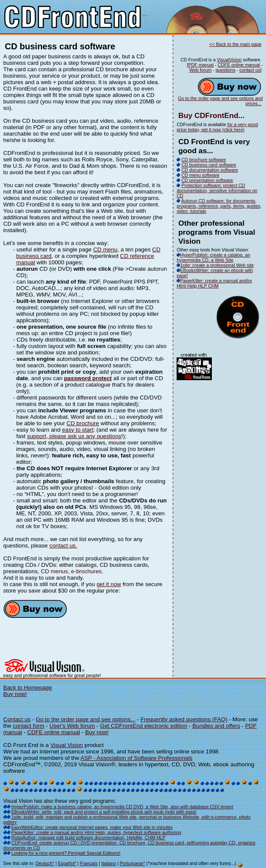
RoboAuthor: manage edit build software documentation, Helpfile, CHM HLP (89, 838)
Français (89, 863)
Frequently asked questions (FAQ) (184, 719)
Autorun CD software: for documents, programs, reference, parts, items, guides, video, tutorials (219, 206)
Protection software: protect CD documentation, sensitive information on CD (217, 191)
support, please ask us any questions (74, 436)
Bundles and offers (216, 726)
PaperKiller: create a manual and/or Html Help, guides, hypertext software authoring (96, 832)
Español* (67, 863)
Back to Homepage (28, 688)
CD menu (105, 250)
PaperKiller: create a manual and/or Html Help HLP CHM (214, 283)
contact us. (63, 546)
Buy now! (15, 694)
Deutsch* (45, 863)
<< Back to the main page (235, 44)
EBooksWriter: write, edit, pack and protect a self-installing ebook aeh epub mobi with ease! (104, 812)
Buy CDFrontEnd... (211, 115)
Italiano (109, 863)
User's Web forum (72, 726)
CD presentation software (207, 180)
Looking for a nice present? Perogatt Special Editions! (66, 853)
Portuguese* (133, 863)
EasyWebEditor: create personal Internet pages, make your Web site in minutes (92, 827)
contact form (29, 726)
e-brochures (86, 571)
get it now (109, 584)
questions (226, 70)
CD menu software (200, 175)
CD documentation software (210, 170)
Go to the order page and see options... (86, 719)
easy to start (78, 430)
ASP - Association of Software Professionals (136, 758)
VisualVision (229, 60)
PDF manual (201, 65)
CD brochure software (204, 160)
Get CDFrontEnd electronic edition (144, 726)
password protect (88, 378)
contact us (250, 70)
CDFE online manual (239, 65)
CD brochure (83, 423)
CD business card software (209, 165)
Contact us (17, 719)
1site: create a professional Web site (215, 265)
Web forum (200, 70)
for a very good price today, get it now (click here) (217, 127)
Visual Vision (67, 745)
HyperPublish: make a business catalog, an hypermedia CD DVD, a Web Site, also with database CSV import (122, 807)
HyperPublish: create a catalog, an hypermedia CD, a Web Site (213, 257)
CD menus (54, 571)
